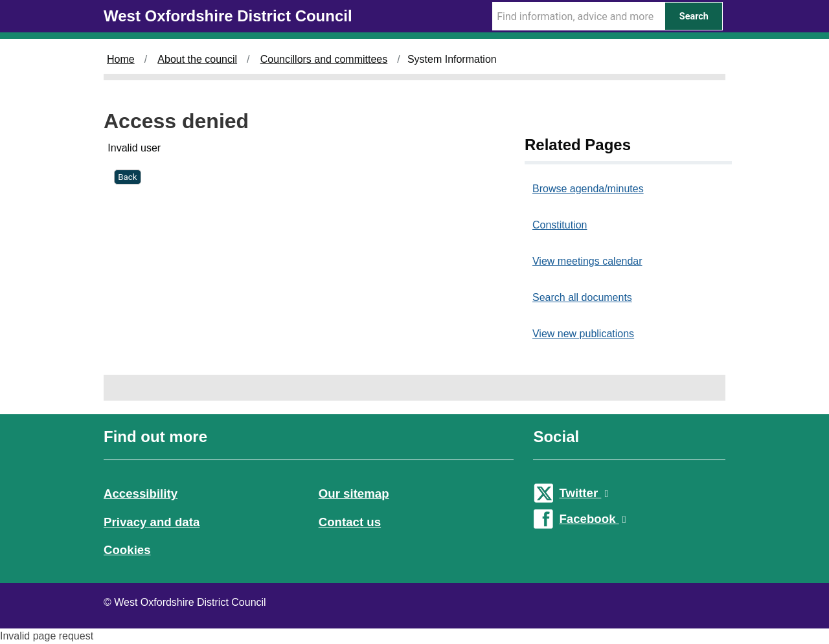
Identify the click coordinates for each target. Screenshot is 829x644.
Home (121, 59)
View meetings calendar (587, 261)
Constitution (560, 225)
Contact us (350, 522)
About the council (197, 59)
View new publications (583, 334)
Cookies (127, 550)
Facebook (592, 519)
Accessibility (141, 494)
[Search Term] (578, 16)
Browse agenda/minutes (588, 189)
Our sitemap (354, 494)
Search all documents (582, 297)
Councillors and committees (324, 59)
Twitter (584, 493)
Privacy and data (152, 522)
